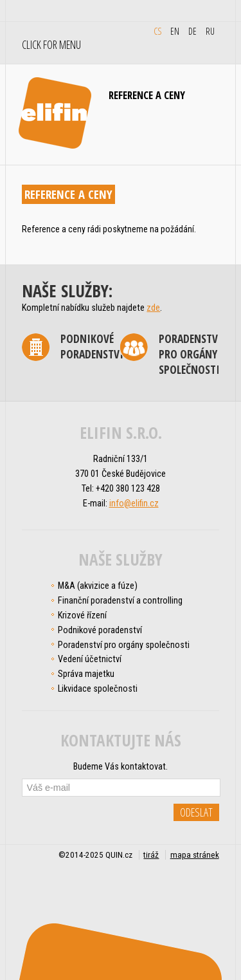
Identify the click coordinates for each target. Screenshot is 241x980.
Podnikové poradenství (92, 346)
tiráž (151, 855)
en (175, 31)
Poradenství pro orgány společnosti (190, 354)
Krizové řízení (82, 615)
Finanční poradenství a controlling (120, 600)
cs (157, 31)
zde (153, 308)
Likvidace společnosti (98, 689)
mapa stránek (195, 855)
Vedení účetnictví (90, 659)
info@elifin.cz (134, 503)
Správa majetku (86, 674)
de (192, 31)
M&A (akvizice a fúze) (98, 586)
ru (210, 31)
